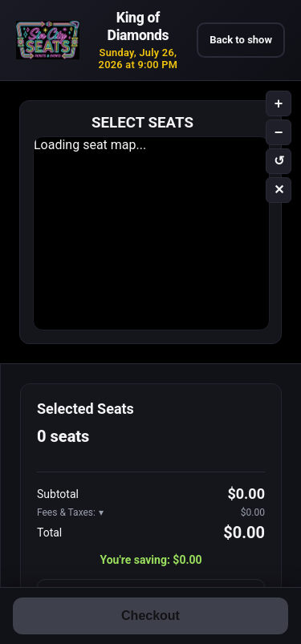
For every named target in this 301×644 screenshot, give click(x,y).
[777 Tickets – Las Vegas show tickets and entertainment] (48, 40)
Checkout (150, 616)
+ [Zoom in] (279, 103)
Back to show (241, 40)
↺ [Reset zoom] (279, 161)
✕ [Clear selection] (279, 190)
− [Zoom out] (279, 132)
